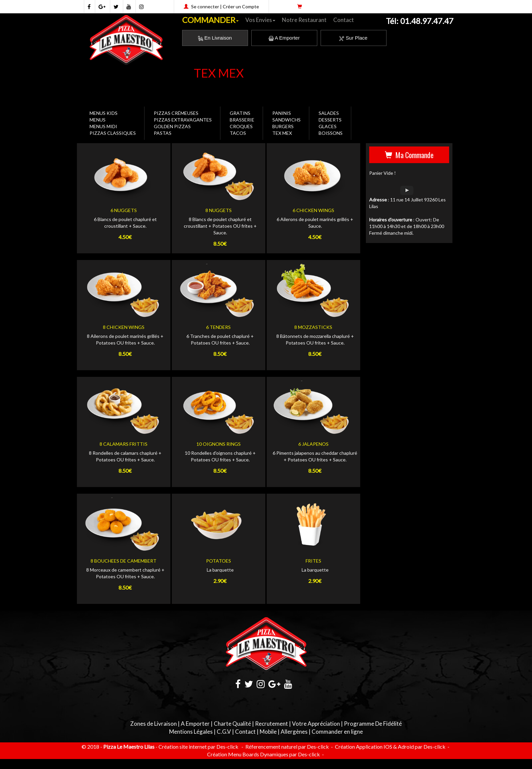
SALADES (329, 113)
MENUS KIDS (104, 113)
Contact (344, 20)
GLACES (328, 126)
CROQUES (241, 126)
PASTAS (163, 133)
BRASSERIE (242, 120)
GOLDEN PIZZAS (172, 126)
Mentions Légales (191, 732)
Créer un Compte (241, 6)
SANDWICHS (286, 120)
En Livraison (215, 38)
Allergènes (294, 732)
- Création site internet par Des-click (197, 747)
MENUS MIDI (103, 126)
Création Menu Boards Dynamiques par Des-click (264, 754)
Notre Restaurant (304, 20)
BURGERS (283, 126)
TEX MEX (282, 133)
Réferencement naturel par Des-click (287, 747)
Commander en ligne (337, 732)
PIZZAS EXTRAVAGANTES (183, 120)
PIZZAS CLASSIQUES (113, 133)
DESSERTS (330, 120)
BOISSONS (331, 133)
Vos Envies (260, 20)
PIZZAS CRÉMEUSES (176, 113)
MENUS (98, 120)
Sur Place (353, 38)
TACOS (238, 133)
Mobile (268, 732)
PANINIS (282, 113)
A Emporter (284, 38)
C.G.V (224, 732)
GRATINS (240, 113)
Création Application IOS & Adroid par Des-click (390, 747)
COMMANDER (210, 20)
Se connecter (205, 6)
